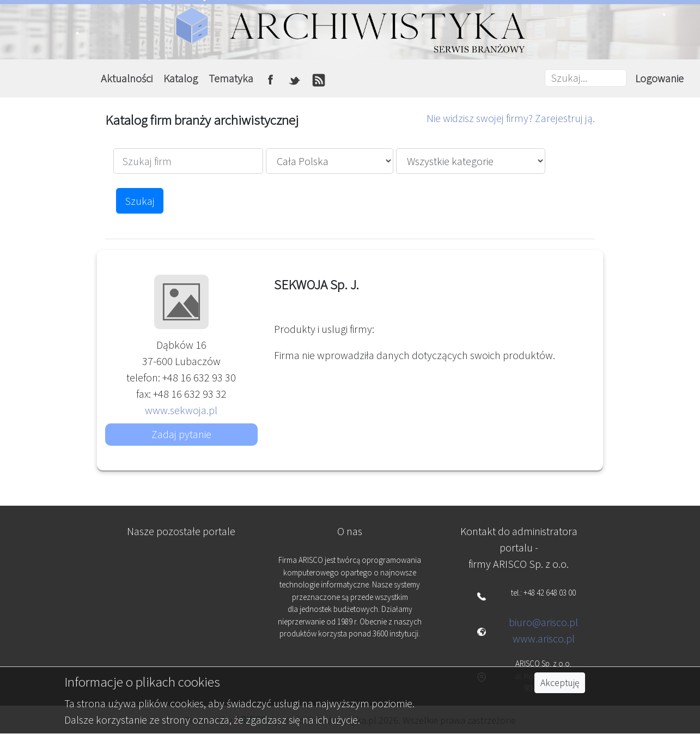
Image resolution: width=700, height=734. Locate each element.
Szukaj (140, 201)
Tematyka (231, 78)
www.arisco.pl (544, 638)
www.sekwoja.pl (181, 410)
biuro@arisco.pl (543, 622)
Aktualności (127, 78)
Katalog (181, 78)
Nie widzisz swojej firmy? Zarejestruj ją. (511, 118)
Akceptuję (560, 683)
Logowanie (659, 78)
